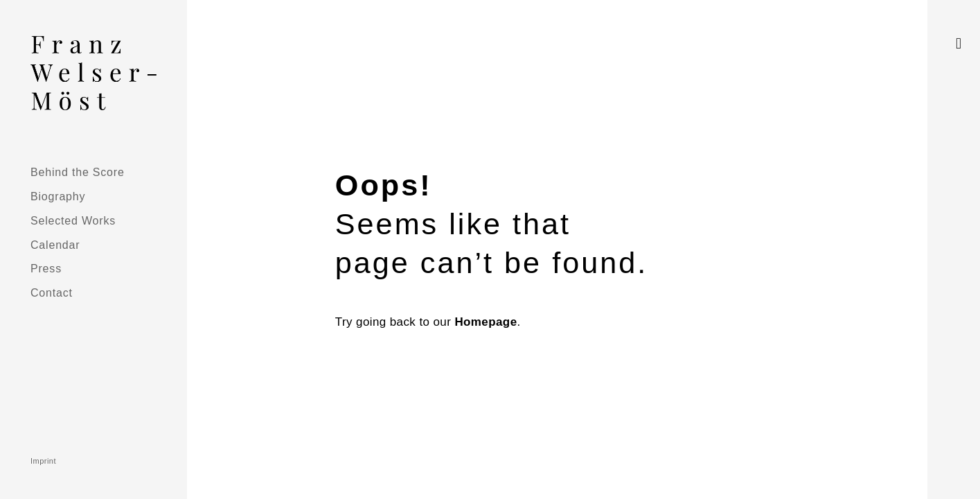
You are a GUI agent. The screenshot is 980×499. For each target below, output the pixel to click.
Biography (58, 196)
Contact (52, 292)
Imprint (43, 461)
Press (46, 268)
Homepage (485, 322)
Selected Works (73, 220)
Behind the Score (78, 172)
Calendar (55, 245)
